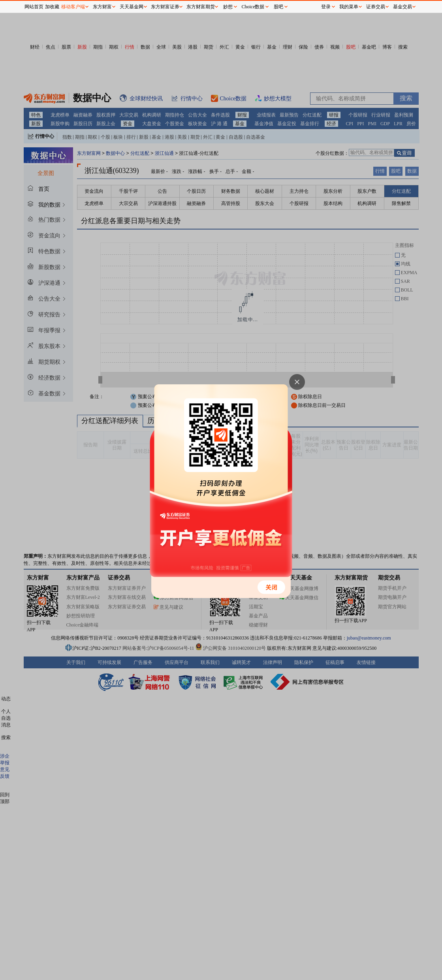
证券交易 (376, 7)
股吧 (278, 7)
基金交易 (403, 7)
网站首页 (34, 7)
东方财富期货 (201, 7)
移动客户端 (73, 7)
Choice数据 (253, 7)
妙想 (228, 7)
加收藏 (52, 7)
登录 (326, 7)
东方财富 (102, 7)
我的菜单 (349, 7)
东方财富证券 (165, 7)
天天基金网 (132, 7)
